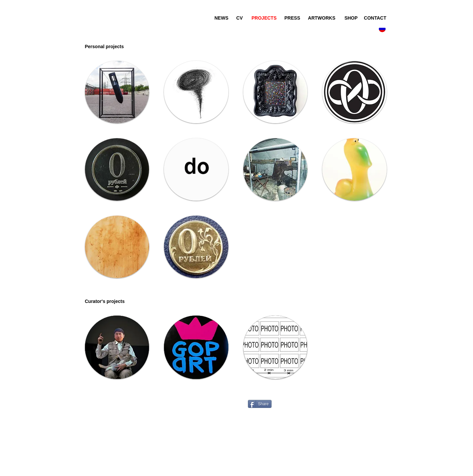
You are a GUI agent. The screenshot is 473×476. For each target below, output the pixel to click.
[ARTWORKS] (322, 18)
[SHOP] (351, 18)
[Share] (260, 404)
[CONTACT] (375, 18)
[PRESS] (292, 18)
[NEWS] (222, 18)
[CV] (240, 18)
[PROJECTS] (264, 18)
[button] (114, 47)
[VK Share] (251, 397)
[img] (117, 247)
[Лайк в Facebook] (316, 400)
